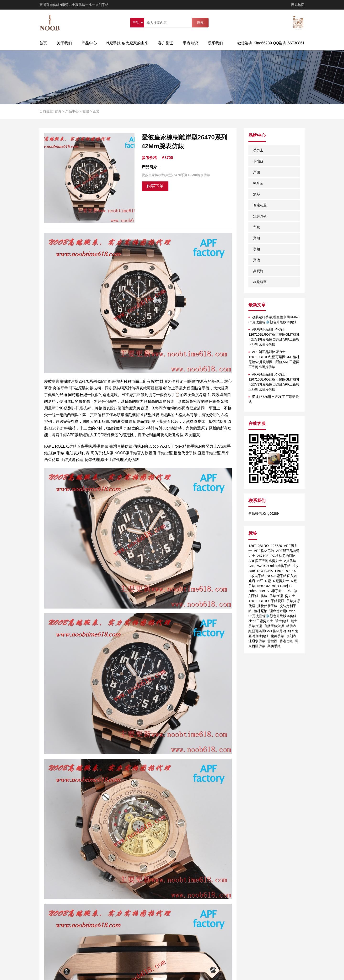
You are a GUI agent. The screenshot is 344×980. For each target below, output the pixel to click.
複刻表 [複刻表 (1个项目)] (291, 636)
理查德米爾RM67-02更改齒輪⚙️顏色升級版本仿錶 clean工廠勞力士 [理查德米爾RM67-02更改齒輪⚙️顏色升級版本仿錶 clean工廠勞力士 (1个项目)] (272, 616)
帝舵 (257, 227)
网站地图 (298, 5)
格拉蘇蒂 (260, 282)
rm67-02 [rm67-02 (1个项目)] (263, 586)
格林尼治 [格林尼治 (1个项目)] (261, 611)
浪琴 (257, 194)
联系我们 (215, 43)
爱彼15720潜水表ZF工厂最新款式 (274, 399)
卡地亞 (258, 161)
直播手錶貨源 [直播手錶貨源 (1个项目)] (274, 626)
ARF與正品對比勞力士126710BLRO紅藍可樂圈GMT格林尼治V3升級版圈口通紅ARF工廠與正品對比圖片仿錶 (274, 337)
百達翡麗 (260, 205)
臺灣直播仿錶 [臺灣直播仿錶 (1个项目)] (258, 636)
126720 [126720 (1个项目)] (277, 546)
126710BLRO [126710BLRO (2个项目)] (259, 546)
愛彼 (86, 111)
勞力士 (258, 150)
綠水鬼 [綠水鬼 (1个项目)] (293, 631)
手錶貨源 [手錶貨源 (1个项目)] (278, 601)
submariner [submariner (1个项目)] (257, 591)
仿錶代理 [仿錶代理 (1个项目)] (276, 596)
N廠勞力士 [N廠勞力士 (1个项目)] (281, 581)
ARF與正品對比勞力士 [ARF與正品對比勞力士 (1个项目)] (265, 561)
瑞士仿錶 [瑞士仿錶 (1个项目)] (282, 621)
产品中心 (89, 43)
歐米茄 (258, 183)
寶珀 (257, 238)
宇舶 (257, 249)
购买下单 (155, 186)
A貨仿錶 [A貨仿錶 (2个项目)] (290, 561)
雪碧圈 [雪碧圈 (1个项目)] (272, 641)
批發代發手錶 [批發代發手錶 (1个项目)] (267, 606)
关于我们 (64, 43)
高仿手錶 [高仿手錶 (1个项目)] (274, 646)
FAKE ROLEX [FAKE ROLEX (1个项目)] (285, 571)
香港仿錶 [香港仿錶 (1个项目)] (286, 641)
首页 (43, 43)
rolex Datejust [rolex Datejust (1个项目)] (282, 586)
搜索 (200, 23)
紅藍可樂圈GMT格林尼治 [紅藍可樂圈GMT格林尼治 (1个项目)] (267, 631)
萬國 (257, 172)
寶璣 (257, 260)
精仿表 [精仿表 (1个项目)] (291, 626)
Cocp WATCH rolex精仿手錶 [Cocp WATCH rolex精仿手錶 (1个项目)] (270, 566)
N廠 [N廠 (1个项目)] (268, 581)
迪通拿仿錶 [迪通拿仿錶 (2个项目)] (257, 641)
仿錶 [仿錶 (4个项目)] (264, 596)
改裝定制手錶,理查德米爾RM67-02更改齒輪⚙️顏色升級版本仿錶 (274, 320)
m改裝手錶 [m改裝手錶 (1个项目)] (257, 576)
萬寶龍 (258, 271)
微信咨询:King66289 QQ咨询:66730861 (271, 43)
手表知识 (190, 43)
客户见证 (166, 43)
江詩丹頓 (260, 216)
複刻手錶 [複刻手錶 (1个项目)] (277, 636)
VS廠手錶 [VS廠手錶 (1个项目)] (275, 591)
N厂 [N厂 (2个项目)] (260, 581)
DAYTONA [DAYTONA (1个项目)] (265, 571)
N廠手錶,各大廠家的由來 (127, 43)
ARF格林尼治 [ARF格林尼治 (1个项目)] (264, 551)
